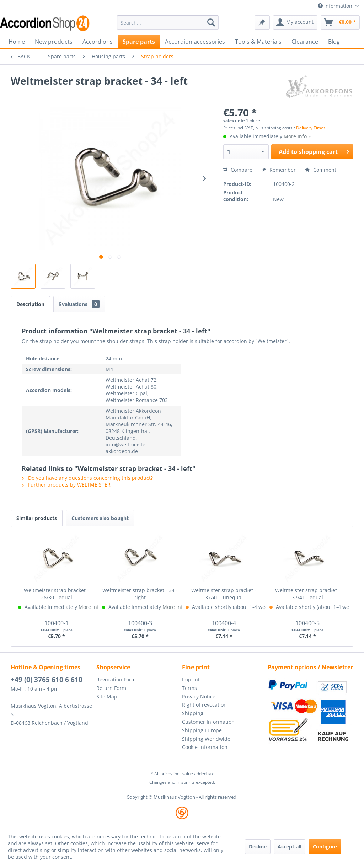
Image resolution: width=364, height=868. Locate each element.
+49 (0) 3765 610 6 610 (47, 680)
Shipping (193, 713)
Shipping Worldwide (206, 739)
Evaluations (79, 304)
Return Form (111, 688)
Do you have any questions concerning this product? (87, 478)
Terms (189, 688)
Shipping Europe (202, 730)
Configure (325, 846)
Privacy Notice (199, 696)
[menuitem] (168, 22)
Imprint (191, 679)
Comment (320, 170)
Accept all (290, 846)
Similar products (37, 518)
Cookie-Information (205, 747)
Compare (238, 170)
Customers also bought (100, 518)
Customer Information (208, 722)
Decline (258, 846)
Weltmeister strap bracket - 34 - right (140, 594)
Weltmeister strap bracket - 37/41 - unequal (224, 594)
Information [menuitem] (336, 6)
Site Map (107, 696)
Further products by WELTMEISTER (66, 485)
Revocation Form (116, 679)
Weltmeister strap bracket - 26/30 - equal (56, 594)
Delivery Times (311, 128)
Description (30, 304)
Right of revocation (204, 705)
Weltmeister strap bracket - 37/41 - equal (308, 594)
